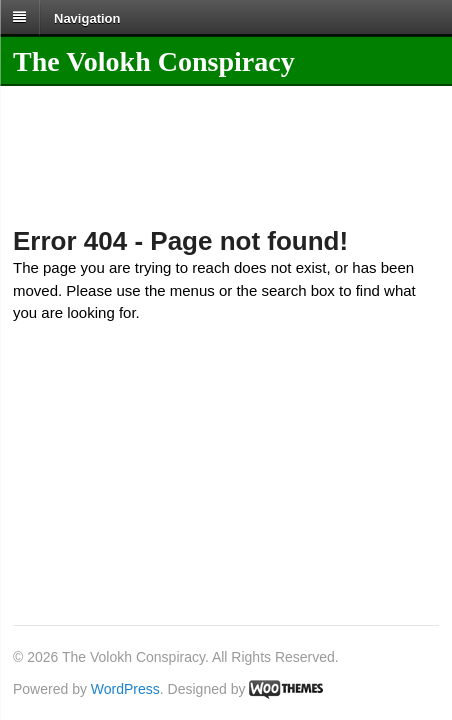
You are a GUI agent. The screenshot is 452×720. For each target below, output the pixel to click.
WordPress (125, 689)
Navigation (87, 17)
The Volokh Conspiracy (154, 61)
